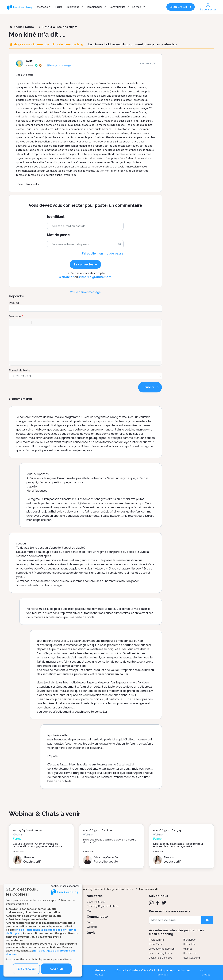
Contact (122, 970)
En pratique (73, 7)
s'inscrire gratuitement (95, 277)
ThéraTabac (189, 940)
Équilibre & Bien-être (161, 958)
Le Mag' (137, 7)
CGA (144, 970)
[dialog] (43, 930)
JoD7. (29, 61)
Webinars (92, 927)
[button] (13, 322)
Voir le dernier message (85, 292)
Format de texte (20, 370)
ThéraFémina (190, 953)
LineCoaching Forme (161, 953)
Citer (20, 184)
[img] (119, 244)
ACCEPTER (56, 969)
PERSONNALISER (26, 969)
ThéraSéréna (156, 944)
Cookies (134, 970)
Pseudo (14, 303)
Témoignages (94, 7)
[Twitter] (164, 903)
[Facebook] (158, 903)
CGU (152, 970)
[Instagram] (151, 903)
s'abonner (66, 277)
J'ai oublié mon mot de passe (103, 254)
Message (15, 316)
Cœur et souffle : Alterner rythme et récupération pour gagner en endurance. (38, 845)
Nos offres (95, 896)
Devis (91, 933)
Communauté (117, 7)
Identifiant (56, 217)
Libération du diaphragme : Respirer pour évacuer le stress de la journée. (178, 845)
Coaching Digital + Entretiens (103, 906)
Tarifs (59, 7)
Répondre (33, 184)
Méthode (43, 7)
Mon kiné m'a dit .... (150, 889)
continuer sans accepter (65, 886)
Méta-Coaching (191, 958)
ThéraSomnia (156, 940)
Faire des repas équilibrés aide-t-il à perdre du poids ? (110, 841)
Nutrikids (187, 949)
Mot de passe (59, 235)
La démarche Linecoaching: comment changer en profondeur (97, 889)
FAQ (89, 911)
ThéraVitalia (189, 944)
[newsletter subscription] (207, 920)
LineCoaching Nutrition (162, 949)
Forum (91, 922)
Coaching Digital (96, 902)
